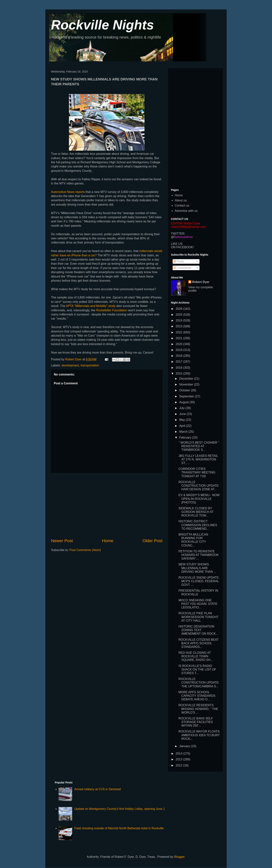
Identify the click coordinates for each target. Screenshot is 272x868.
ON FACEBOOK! (182, 247)
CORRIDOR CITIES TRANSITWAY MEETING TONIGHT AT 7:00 (197, 472)
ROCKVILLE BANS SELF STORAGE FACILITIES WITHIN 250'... (196, 722)
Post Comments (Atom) (85, 550)
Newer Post (62, 541)
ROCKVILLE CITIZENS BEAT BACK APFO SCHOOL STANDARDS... (199, 643)
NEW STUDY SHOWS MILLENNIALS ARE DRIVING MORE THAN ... (197, 568)
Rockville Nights (102, 25)
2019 (179, 350)
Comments (182, 268)
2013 (179, 759)
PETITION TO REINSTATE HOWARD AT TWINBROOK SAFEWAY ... (199, 555)
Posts (179, 261)
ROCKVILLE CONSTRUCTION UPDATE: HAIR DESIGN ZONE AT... (199, 486)
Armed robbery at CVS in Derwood (97, 789)
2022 (179, 332)
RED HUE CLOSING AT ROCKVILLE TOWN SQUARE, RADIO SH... (196, 656)
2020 (179, 344)
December (187, 379)
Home (108, 541)
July (182, 408)
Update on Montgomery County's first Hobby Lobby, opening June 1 (119, 809)
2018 (179, 356)
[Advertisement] (107, 505)
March (184, 432)
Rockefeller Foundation (112, 310)
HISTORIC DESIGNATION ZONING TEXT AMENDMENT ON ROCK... (198, 630)
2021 (179, 338)
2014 (179, 754)
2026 (179, 309)
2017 (179, 362)
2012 (179, 765)
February (186, 437)
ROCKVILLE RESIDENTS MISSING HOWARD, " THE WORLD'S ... (198, 709)
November (187, 384)
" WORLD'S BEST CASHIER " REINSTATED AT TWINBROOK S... (199, 446)
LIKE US (177, 244)
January (185, 746)
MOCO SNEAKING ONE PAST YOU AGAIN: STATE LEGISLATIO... (198, 604)
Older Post (152, 541)
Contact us (182, 205)
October (185, 390)
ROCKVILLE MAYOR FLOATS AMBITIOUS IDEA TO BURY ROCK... (199, 735)
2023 (179, 326)
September (187, 396)
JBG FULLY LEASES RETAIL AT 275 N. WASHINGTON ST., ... (198, 459)
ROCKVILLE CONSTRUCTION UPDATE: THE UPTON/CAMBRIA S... (199, 683)
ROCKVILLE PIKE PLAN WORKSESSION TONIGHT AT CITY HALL (198, 617)
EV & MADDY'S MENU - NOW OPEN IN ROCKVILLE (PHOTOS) (199, 499)
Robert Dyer (201, 282)
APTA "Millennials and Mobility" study (91, 306)
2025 (179, 315)
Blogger (179, 857)
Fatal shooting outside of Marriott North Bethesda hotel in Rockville (119, 828)
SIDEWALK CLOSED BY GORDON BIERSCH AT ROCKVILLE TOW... (196, 512)
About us (181, 200)
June (183, 414)
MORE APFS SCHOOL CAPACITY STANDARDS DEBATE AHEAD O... (197, 696)
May (183, 420)
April (183, 426)
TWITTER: (178, 234)
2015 (179, 373)
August (184, 402)
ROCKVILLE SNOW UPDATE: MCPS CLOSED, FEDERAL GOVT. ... (199, 581)
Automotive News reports (68, 192)
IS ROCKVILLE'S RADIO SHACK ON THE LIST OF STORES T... (197, 670)
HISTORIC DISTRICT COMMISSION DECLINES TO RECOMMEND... (198, 525)
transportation (90, 365)
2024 (179, 320)
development (70, 365)
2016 (179, 368)
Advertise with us (186, 211)
